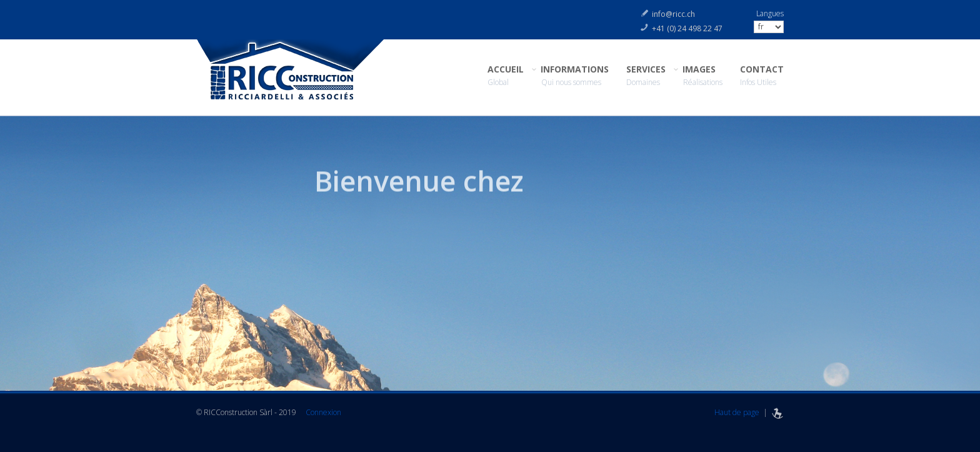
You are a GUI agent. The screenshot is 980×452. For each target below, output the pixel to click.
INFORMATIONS (575, 76)
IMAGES (703, 76)
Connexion (323, 412)
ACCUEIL (506, 76)
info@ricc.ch (673, 14)
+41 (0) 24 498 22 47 (687, 28)
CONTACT (762, 76)
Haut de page (737, 412)
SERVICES (646, 76)
